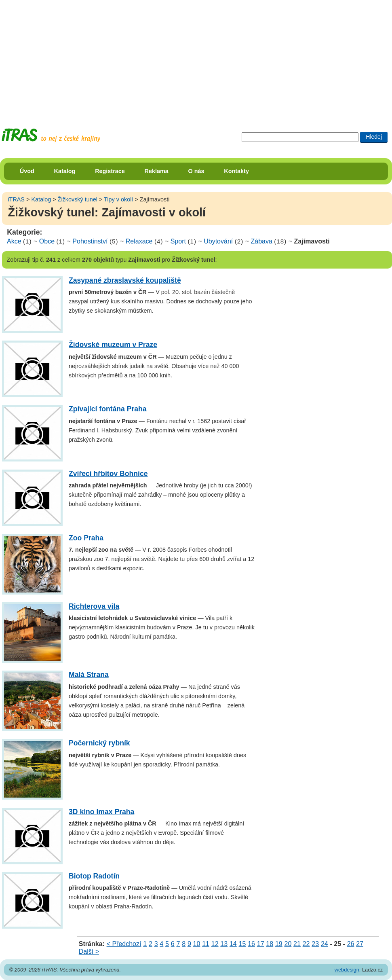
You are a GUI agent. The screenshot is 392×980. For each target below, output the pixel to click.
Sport (178, 241)
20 (288, 944)
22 (306, 944)
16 (251, 944)
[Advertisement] (128, 57)
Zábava (261, 241)
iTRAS (16, 199)
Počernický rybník (99, 743)
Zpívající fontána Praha (108, 409)
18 (270, 944)
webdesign (347, 970)
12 (215, 944)
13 (224, 944)
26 (351, 944)
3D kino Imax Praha (101, 812)
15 (242, 944)
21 (297, 944)
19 (279, 944)
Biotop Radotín (94, 876)
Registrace (110, 171)
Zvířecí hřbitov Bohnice (108, 474)
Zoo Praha (86, 538)
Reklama (157, 171)
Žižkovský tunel (78, 199)
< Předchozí (124, 944)
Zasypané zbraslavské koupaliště (125, 280)
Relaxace (139, 241)
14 (233, 944)
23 (315, 944)
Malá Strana (89, 675)
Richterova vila (94, 606)
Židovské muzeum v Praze (113, 345)
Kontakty (236, 171)
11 (206, 944)
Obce (47, 241)
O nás (196, 171)
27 (360, 944)
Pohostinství (90, 241)
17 (261, 944)
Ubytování (218, 241)
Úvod (27, 171)
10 (197, 944)
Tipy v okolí (118, 199)
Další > (89, 951)
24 (325, 944)
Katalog (65, 171)
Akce (14, 241)
